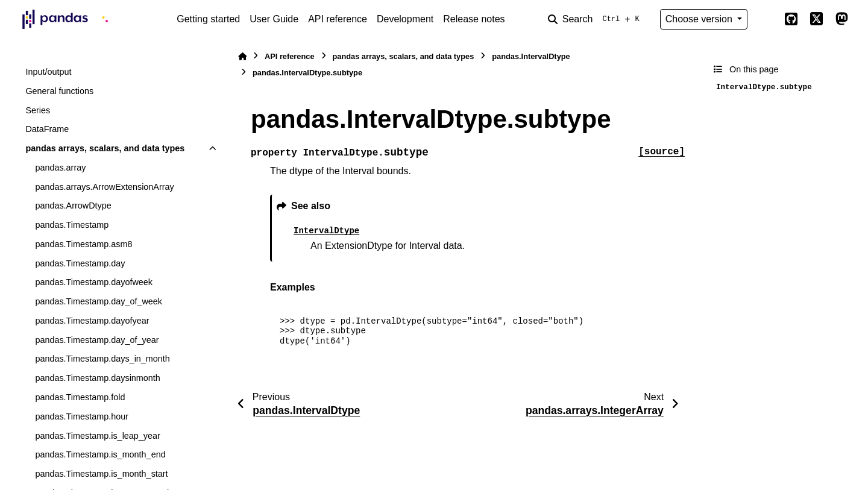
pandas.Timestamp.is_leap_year (97, 436)
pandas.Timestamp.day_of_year (97, 340)
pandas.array (60, 168)
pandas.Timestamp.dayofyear (92, 321)
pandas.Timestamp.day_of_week (99, 301)
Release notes (474, 19)
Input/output (48, 72)
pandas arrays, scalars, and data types (105, 148)
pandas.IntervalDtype (531, 56)
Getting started (208, 19)
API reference (338, 19)
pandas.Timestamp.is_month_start (101, 474)
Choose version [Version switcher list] (700, 19)
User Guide (274, 19)
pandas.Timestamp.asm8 (83, 244)
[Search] (596, 19)
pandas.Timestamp (72, 225)
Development (405, 19)
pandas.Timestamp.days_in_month (102, 359)
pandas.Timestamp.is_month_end (100, 454)
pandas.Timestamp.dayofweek (94, 282)
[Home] (242, 56)
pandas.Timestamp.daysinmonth (97, 378)
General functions (59, 91)
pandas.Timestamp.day (80, 263)
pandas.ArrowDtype (73, 206)
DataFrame (47, 129)
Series (38, 110)
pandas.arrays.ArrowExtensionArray (104, 187)
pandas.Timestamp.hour (82, 416)
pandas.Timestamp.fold (80, 397)
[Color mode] (766, 19)
